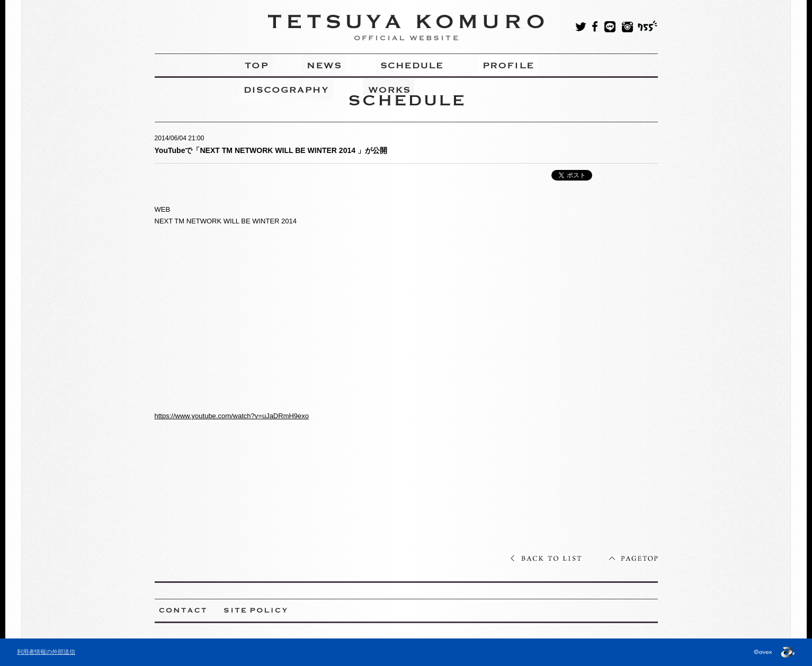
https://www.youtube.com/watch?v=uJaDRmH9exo (232, 416)
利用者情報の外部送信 (46, 652)
